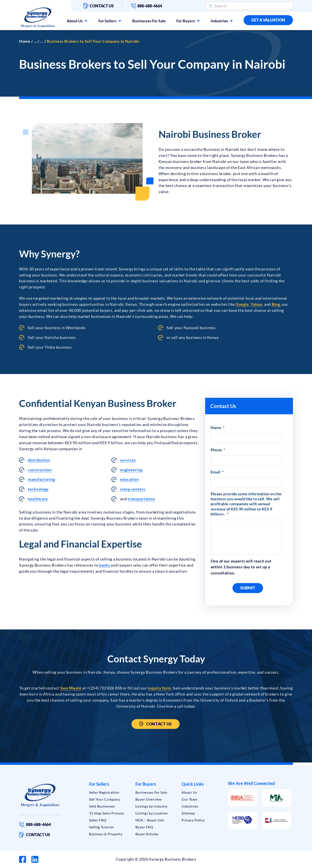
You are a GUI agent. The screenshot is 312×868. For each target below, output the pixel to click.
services (128, 460)
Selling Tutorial (101, 827)
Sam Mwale (71, 688)
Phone (218, 450)
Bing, (276, 304)
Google (242, 304)
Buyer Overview (149, 799)
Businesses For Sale (149, 21)
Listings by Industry (152, 806)
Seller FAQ (98, 820)
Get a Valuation (268, 20)
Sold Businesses (102, 806)
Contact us (99, 6)
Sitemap (188, 813)
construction (40, 470)
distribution (39, 460)
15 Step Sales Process (107, 813)
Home (25, 41)
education (129, 479)
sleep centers (133, 489)
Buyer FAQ (144, 827)
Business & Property (106, 834)
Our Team (189, 799)
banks (105, 565)
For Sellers (107, 21)
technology (38, 489)
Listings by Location (152, 813)
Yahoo (257, 304)
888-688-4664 (147, 6)
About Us (75, 21)
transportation (141, 499)
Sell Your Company (104, 799)
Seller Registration (104, 792)
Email (217, 472)
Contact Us (159, 724)
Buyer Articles (147, 834)
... (35, 41)
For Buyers (186, 21)
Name (218, 427)
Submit (248, 588)
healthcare (38, 499)
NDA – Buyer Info (150, 820)
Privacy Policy (193, 820)
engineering (131, 470)
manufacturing (41, 479)
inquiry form (159, 688)
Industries (219, 21)
